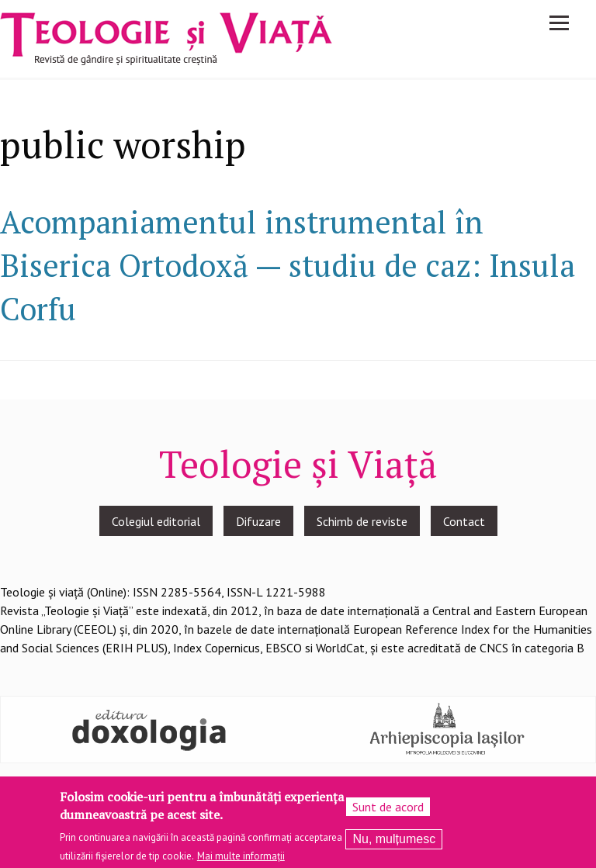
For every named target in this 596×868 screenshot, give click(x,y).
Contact (464, 521)
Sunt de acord (388, 811)
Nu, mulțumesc (394, 843)
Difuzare (258, 521)
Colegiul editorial (156, 521)
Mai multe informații (241, 860)
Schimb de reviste (362, 521)
